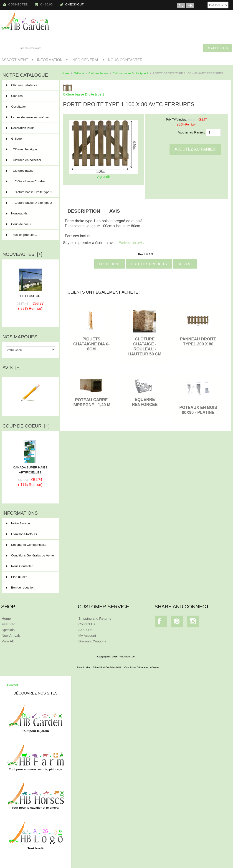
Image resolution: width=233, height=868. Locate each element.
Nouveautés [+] (22, 254)
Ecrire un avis (30, 407)
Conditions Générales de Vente (30, 555)
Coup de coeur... (20, 224)
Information (50, 60)
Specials (8, 630)
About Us (86, 630)
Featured (8, 624)
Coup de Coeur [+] (26, 426)
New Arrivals (11, 635)
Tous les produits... (22, 235)
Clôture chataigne (30, 149)
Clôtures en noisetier (30, 160)
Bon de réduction (20, 587)
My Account (87, 635)
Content (13, 685)
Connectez (15, 4)
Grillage (79, 73)
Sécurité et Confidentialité (26, 545)
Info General (85, 60)
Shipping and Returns (95, 618)
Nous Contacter (125, 60)
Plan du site (17, 577)
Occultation (30, 107)
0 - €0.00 (44, 4)
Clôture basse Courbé (30, 181)
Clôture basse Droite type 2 (30, 205)
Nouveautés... (18, 213)
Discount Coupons (92, 641)
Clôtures (30, 96)
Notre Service (18, 523)
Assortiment (15, 60)
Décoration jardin (30, 128)
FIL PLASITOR (30, 296)
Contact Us (87, 624)
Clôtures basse (98, 73)
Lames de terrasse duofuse (30, 119)
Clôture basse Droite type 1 (130, 73)
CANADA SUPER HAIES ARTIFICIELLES (30, 468)
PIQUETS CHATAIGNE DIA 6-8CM (91, 344)
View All (8, 641)
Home (65, 73)
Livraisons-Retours (22, 534)
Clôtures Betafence (30, 85)
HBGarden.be (127, 657)
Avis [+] (12, 367)
